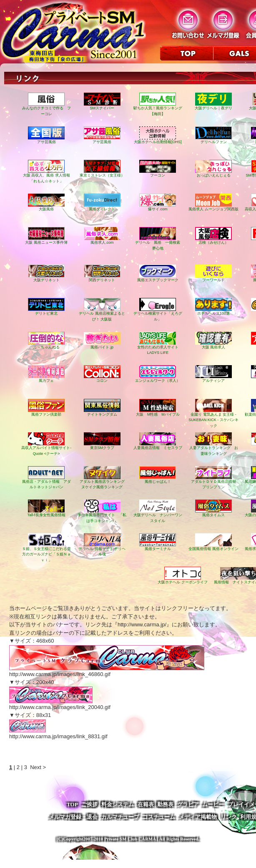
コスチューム (159, 817)
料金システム (118, 804)
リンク (229, 817)
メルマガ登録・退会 (73, 817)
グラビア (188, 804)
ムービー (213, 804)
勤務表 (165, 804)
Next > (38, 767)
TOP (72, 804)
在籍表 (146, 804)
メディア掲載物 (198, 817)
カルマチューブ (120, 817)
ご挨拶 (89, 804)
